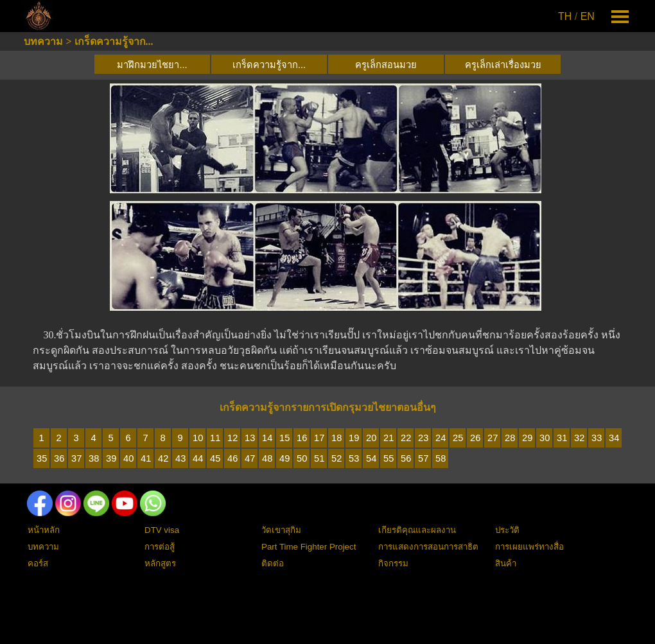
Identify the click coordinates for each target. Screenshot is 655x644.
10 (198, 438)
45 (215, 458)
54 (371, 458)
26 (475, 438)
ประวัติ (507, 530)
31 (562, 438)
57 (423, 458)
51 (319, 458)
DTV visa (162, 530)
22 (406, 438)
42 (163, 458)
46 (232, 458)
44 (198, 458)
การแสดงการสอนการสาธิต (428, 547)
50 (302, 458)
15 (284, 438)
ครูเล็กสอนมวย (386, 65)
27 (493, 438)
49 (284, 458)
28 (510, 438)
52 (336, 458)
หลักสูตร (160, 563)
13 (250, 438)
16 (302, 438)
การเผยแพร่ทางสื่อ (529, 547)
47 (250, 458)
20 (371, 438)
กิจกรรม (393, 563)
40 (128, 458)
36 (59, 458)
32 (579, 438)
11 (215, 438)
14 (267, 438)
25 (458, 438)
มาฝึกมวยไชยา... (152, 65)
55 (389, 458)
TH (565, 16)
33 (597, 438)
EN (588, 16)
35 (42, 458)
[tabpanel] (577, 17)
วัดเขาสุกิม (281, 530)
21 (389, 438)
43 (180, 458)
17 (319, 438)
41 (146, 458)
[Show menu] (620, 16)
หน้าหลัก (44, 530)
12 (232, 438)
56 (406, 458)
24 (441, 438)
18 (336, 438)
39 (111, 458)
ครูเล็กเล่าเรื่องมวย (503, 65)
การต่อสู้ (160, 547)
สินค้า (506, 563)
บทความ (43, 41)
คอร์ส (38, 563)
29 (527, 438)
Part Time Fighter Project (309, 547)
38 (94, 458)
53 (354, 458)
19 (354, 438)
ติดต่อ (273, 563)
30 (545, 438)
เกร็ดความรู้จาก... (114, 41)
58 (441, 458)
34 (614, 438)
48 (267, 458)
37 (76, 458)
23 (423, 438)
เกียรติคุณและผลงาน (417, 530)
